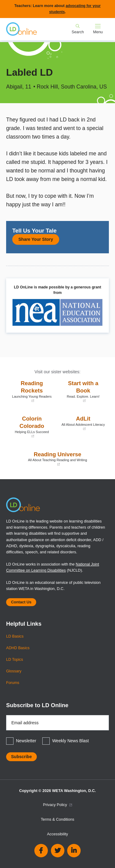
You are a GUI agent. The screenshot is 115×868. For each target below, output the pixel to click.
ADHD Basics (18, 648)
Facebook (41, 851)
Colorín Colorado (32, 427)
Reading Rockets (32, 391)
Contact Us (21, 602)
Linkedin (74, 851)
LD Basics (15, 636)
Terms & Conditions (57, 819)
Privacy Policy (57, 805)
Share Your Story (36, 239)
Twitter (58, 851)
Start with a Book (83, 391)
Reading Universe (57, 459)
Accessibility (57, 834)
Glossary (14, 671)
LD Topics (15, 660)
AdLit (83, 423)
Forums (13, 683)
